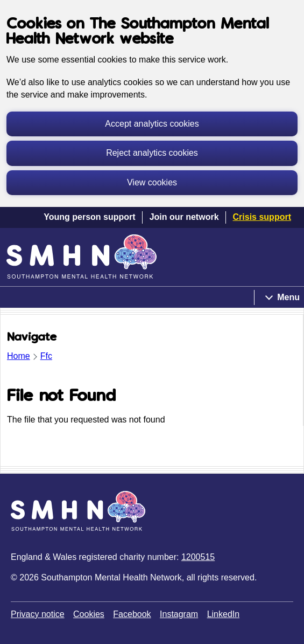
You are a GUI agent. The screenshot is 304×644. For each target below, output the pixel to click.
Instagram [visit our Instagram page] (179, 614)
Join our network (184, 217)
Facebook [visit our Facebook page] (132, 614)
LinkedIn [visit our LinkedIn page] (224, 614)
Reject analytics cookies (152, 153)
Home (19, 356)
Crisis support (262, 217)
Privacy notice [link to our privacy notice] (38, 614)
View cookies (152, 182)
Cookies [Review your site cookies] (89, 614)
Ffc (46, 356)
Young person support (89, 217)
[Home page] (82, 257)
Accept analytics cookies (152, 124)
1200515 (198, 557)
